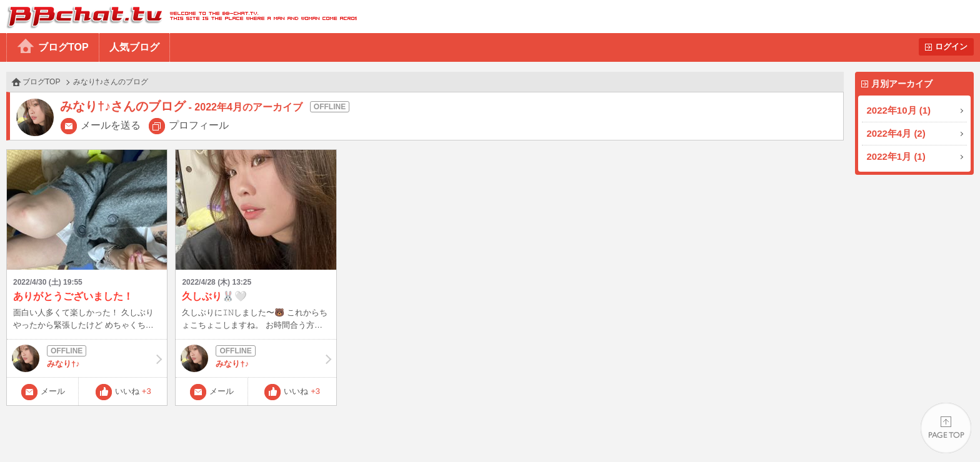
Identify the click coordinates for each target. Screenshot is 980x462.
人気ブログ (134, 47)
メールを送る (111, 125)
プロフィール (199, 125)
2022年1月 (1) (896, 156)
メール (53, 391)
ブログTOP (63, 47)
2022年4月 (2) (896, 133)
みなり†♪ (87, 358)
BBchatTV (178, 17)
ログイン (951, 47)
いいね (133, 391)
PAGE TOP (946, 428)
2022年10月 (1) (899, 110)
